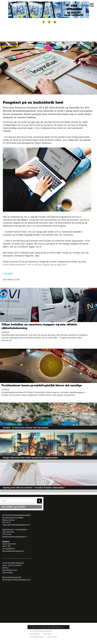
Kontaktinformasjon (37, 637)
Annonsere (47, 634)
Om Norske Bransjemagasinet (41, 631)
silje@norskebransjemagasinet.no (15, 537)
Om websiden (35, 634)
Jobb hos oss (52, 637)
